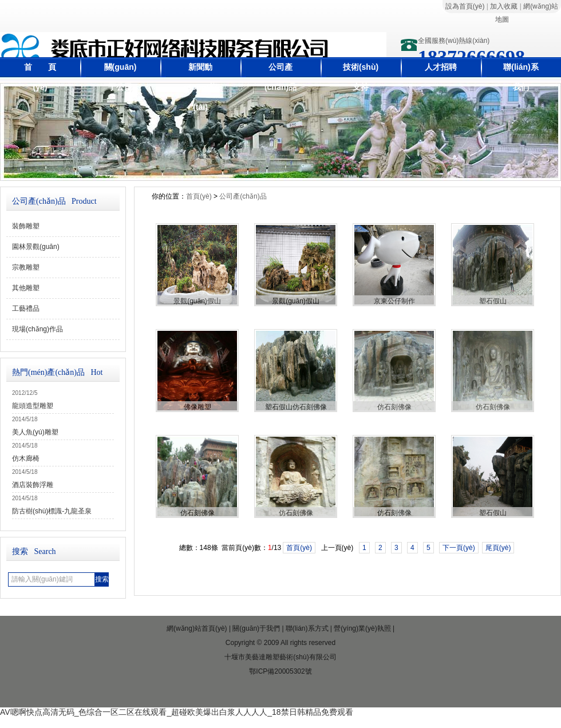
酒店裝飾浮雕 (33, 485)
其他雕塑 (26, 288)
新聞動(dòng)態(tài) (200, 87)
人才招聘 (441, 67)
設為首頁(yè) (465, 6)
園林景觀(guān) (36, 247)
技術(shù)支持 (361, 77)
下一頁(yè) (459, 548)
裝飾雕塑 (26, 226)
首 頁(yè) (40, 77)
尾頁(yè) (498, 548)
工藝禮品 (26, 308)
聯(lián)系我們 (521, 77)
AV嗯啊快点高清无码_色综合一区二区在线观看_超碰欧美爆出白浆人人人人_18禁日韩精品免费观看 (177, 712)
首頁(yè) (199, 196)
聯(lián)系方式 (307, 628)
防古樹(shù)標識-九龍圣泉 (52, 511)
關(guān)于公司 (121, 77)
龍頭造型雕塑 (33, 406)
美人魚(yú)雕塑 (35, 432)
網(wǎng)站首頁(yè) (197, 628)
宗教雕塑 (26, 267)
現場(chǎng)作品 (37, 329)
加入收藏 (504, 6)
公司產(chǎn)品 (280, 77)
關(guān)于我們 (256, 628)
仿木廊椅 (26, 458)
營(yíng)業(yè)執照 (362, 628)
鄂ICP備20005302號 (280, 671)
